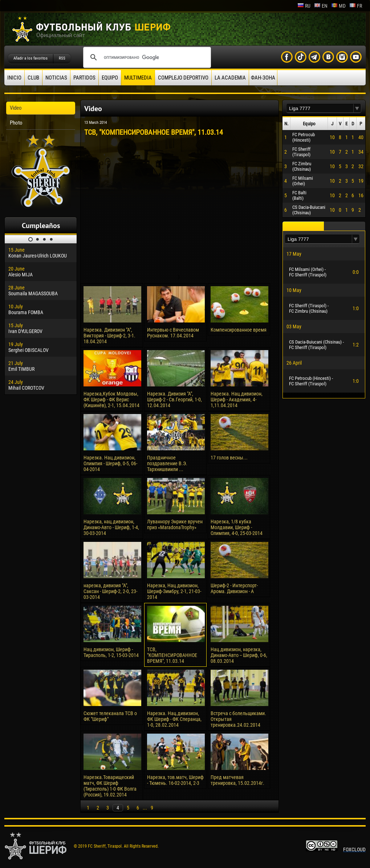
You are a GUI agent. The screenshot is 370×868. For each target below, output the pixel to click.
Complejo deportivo (183, 78)
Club (33, 78)
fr (356, 6)
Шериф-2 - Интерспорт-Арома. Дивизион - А (234, 588)
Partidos (84, 78)
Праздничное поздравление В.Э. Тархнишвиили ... (167, 463)
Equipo (110, 78)
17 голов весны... (229, 458)
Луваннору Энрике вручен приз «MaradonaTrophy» (175, 524)
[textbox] (320, 108)
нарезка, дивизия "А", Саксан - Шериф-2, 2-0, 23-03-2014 (110, 591)
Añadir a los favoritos (31, 58)
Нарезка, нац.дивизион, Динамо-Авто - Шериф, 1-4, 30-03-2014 (111, 527)
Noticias (56, 78)
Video (16, 108)
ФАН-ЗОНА (263, 78)
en (321, 6)
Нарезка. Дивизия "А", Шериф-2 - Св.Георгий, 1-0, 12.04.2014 (174, 399)
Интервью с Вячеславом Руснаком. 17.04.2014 (173, 333)
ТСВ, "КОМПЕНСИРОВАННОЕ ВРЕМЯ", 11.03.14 (172, 655)
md (338, 6)
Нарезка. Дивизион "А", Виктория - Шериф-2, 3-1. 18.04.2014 (109, 336)
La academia (230, 78)
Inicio (14, 78)
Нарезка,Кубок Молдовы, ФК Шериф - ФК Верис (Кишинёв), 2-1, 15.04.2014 (111, 399)
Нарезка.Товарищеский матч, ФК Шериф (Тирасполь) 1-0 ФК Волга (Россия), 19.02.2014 (110, 786)
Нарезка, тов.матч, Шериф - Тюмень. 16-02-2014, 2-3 (175, 780)
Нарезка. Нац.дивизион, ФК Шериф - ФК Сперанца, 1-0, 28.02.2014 (174, 719)
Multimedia (138, 78)
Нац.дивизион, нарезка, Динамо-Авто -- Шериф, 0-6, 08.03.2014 (239, 655)
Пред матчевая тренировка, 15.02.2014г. (237, 780)
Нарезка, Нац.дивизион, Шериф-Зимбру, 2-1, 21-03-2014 (174, 591)
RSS (62, 58)
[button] (357, 108)
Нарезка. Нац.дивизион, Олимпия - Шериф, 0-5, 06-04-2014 (110, 463)
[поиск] (146, 57)
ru (304, 6)
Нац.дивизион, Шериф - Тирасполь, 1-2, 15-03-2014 (111, 652)
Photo (16, 123)
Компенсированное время (239, 330)
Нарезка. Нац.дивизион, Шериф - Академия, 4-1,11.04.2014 (237, 399)
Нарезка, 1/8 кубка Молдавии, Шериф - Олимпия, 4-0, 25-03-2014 (237, 527)
